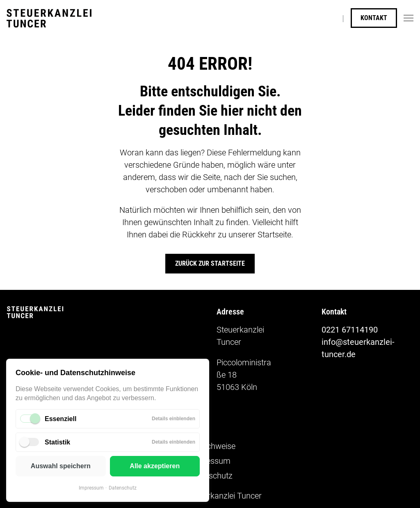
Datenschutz (123, 488)
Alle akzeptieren (155, 466)
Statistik (57, 442)
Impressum (91, 488)
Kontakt (374, 18)
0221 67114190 (350, 330)
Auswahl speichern (61, 466)
